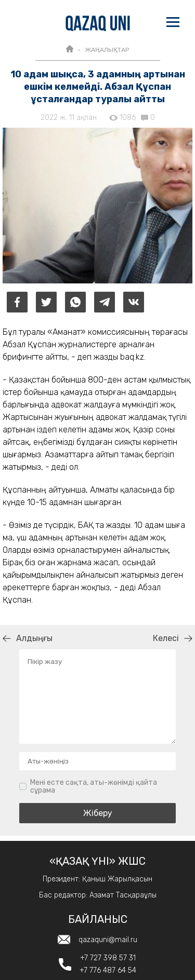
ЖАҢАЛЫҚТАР (107, 50)
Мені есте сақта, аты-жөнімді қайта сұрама (94, 787)
